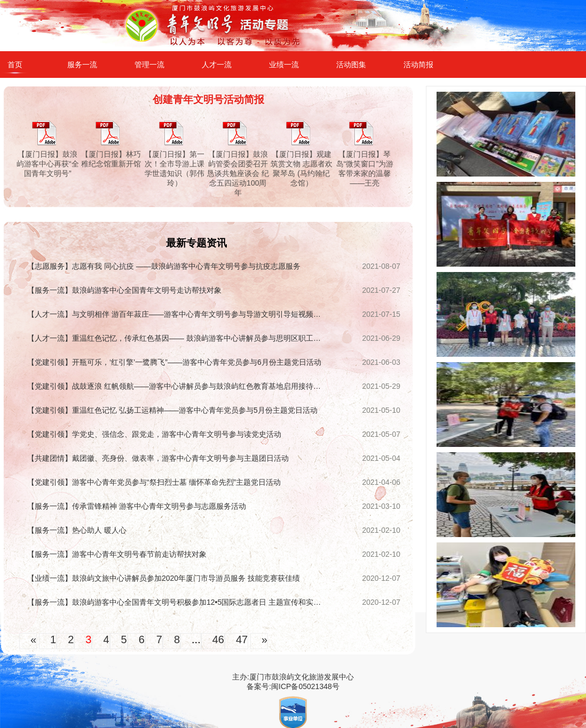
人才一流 (217, 65)
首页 (15, 65)
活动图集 (351, 65)
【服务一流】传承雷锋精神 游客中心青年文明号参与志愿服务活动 (137, 506)
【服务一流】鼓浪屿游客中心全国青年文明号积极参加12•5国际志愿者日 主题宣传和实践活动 (176, 602)
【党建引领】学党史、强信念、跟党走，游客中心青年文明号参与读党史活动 (154, 434)
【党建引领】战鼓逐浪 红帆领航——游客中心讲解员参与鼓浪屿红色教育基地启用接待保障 (176, 386)
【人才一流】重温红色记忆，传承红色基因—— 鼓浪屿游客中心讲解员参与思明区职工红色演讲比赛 (176, 338)
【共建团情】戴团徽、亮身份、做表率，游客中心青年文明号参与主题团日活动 (158, 458)
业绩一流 (284, 65)
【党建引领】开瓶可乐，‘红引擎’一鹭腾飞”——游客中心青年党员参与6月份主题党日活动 (174, 362)
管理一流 (149, 65)
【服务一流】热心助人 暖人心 (77, 530)
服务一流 (82, 65)
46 (218, 639)
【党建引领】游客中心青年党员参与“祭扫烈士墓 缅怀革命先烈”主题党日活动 (154, 482)
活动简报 (418, 65)
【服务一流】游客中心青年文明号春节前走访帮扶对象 (117, 554)
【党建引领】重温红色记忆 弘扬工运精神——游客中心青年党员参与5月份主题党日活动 (172, 410)
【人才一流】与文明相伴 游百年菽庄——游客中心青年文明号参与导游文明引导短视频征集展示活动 (176, 314)
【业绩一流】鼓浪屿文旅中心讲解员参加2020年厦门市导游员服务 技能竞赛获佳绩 (164, 578)
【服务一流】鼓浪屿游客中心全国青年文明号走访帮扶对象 (124, 290)
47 (242, 639)
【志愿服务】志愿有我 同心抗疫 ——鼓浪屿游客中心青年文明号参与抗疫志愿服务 (164, 266)
